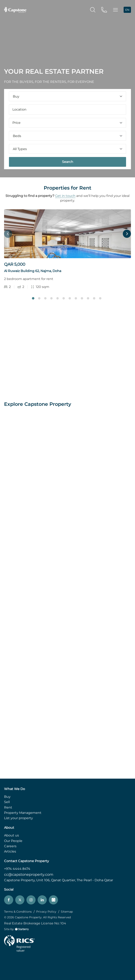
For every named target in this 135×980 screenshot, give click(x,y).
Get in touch (65, 196)
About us (11, 835)
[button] (115, 10)
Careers (10, 846)
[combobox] (67, 110)
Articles (10, 851)
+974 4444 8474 (17, 869)
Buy (7, 797)
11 (94, 298)
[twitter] (20, 900)
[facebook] (9, 900)
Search (68, 162)
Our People (13, 841)
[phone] (104, 9)
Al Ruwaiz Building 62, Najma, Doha (33, 271)
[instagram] (31, 900)
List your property (19, 818)
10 (88, 298)
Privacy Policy (46, 912)
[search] (93, 9)
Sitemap (67, 912)
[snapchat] (53, 900)
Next (127, 234)
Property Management (23, 813)
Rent (8, 807)
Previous (8, 234)
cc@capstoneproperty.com (29, 875)
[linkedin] (42, 900)
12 (100, 298)
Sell (7, 802)
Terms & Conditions (18, 912)
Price (67, 123)
